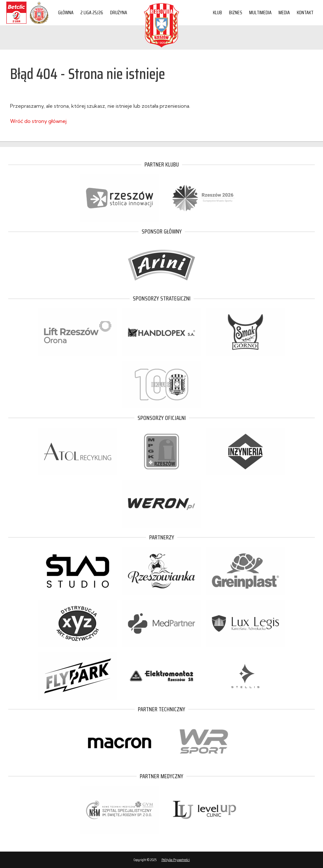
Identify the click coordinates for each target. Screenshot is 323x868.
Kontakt (305, 12)
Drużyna (119, 12)
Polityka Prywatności (176, 860)
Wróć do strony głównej (38, 121)
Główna (66, 12)
